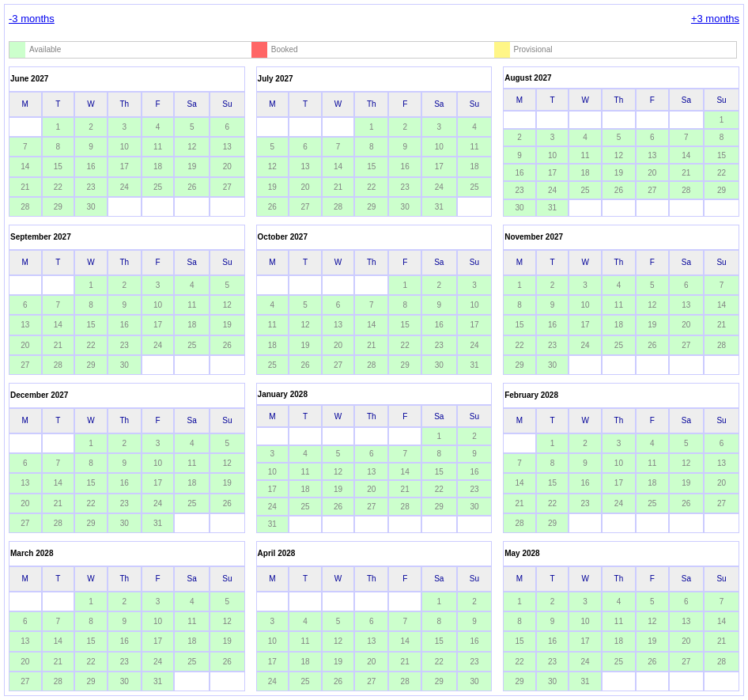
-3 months (32, 19)
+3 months (715, 19)
